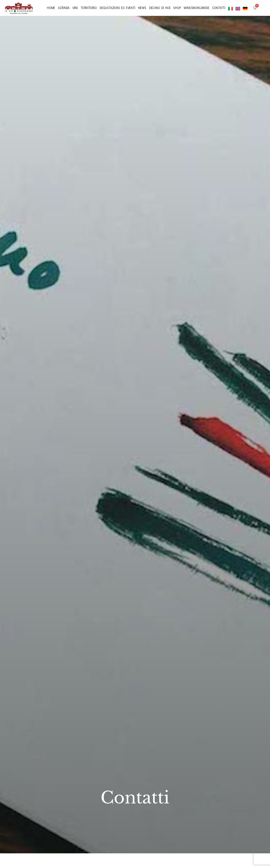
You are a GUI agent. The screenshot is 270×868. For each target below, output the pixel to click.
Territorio (89, 8)
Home (51, 8)
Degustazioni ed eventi (117, 8)
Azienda (64, 8)
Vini (75, 8)
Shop (177, 8)
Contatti (219, 8)
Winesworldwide (196, 8)
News (142, 8)
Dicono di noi (160, 8)
